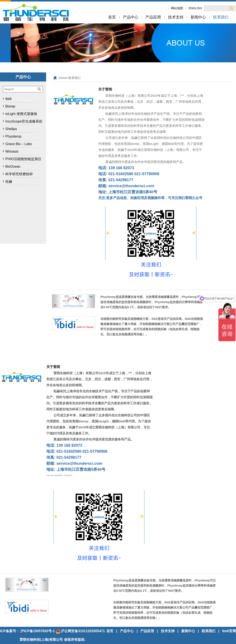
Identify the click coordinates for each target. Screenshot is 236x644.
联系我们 (74, 78)
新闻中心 (188, 631)
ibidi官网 (229, 631)
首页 (110, 631)
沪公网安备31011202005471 (80, 631)
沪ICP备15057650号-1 (38, 631)
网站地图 (177, 8)
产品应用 (147, 631)
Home (63, 78)
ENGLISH (195, 8)
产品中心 (127, 631)
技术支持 (168, 631)
